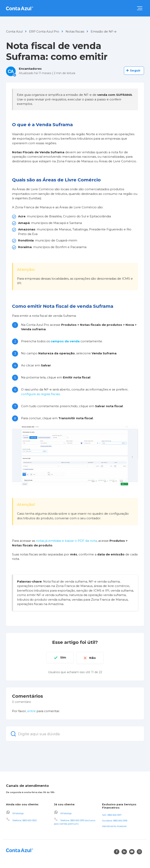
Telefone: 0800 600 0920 (24, 820)
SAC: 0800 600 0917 (112, 814)
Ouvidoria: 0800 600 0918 (115, 820)
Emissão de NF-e (104, 31)
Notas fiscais (75, 31)
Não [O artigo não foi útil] (94, 657)
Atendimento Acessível (114, 826)
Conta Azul (14, 31)
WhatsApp (18, 813)
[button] (140, 8)
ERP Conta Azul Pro (44, 31)
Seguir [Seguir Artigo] (135, 70)
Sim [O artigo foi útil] (62, 657)
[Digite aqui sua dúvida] (75, 733)
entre (31, 710)
